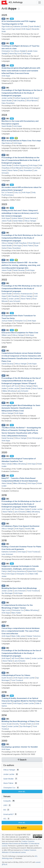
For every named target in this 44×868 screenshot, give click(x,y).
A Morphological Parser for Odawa (16, 675)
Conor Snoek (7, 724)
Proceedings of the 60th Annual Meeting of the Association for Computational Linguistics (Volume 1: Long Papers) (21, 340)
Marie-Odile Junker (18, 636)
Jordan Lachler (7, 98)
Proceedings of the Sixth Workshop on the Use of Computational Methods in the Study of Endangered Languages (22, 238)
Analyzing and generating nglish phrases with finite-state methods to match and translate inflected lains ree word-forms (21, 71)
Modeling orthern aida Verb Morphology (19, 588)
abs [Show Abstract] (12, 19)
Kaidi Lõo (31, 724)
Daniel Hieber (18, 221)
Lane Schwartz (15, 301)
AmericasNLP (8, 814)
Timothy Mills (30, 529)
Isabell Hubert (7, 703)
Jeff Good (15, 386)
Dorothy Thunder (19, 724)
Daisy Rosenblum (8, 103)
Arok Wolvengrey (35, 438)
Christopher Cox (8, 51)
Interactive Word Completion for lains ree (20, 333)
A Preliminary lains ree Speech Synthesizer (21, 526)
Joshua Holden (7, 321)
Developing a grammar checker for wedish (20, 747)
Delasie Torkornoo (34, 636)
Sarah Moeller (34, 26)
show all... (22, 791)
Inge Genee (16, 29)
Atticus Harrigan (30, 221)
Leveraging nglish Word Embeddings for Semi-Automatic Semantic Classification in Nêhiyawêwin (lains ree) (21, 408)
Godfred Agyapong (21, 98)
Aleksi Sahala (7, 464)
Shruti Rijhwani (32, 101)
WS (5, 810)
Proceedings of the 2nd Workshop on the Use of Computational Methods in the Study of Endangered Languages (21, 641)
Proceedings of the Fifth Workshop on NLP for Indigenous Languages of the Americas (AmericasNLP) (19, 81)
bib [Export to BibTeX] (8, 19)
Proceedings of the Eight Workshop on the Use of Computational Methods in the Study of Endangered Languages (21, 36)
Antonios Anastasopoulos (23, 294)
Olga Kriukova (7, 26)
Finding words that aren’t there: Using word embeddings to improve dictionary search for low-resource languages (20, 213)
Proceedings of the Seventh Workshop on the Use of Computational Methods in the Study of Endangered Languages (21, 131)
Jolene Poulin (7, 221)
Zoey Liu (17, 192)
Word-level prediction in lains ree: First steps (21, 141)
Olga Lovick (6, 29)
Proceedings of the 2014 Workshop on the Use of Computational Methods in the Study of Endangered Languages (21, 734)
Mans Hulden (25, 509)
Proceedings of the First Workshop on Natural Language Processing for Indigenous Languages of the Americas (21, 418)
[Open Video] (16, 138)
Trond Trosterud (33, 552)
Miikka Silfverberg (9, 391)
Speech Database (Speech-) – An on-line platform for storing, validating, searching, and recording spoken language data (21, 265)
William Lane (6, 335)
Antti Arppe (26, 29)
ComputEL (7, 801)
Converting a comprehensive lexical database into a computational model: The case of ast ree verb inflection (21, 631)
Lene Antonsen (7, 554)
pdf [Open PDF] (3, 19)
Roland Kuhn (32, 571)
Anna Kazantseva (19, 571)
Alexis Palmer (13, 170)
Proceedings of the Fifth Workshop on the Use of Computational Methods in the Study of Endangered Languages (22, 288)
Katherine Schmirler (21, 26)
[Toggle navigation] (40, 3)
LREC (5, 805)
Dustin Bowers (7, 678)
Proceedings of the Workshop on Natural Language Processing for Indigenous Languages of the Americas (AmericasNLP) (22, 226)
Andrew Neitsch (17, 218)
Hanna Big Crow (15, 54)
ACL (5, 819)
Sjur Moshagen (7, 593)
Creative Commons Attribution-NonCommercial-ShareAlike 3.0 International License (21, 843)
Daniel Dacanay (31, 218)
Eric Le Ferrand (7, 192)
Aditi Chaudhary (19, 101)
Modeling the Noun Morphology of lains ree (20, 721)
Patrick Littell (6, 571)
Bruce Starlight (20, 51)
